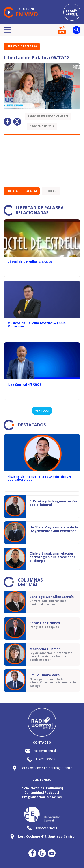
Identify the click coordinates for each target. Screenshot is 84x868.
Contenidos (34, 792)
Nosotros (54, 797)
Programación (34, 797)
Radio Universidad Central (48, 116)
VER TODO (42, 410)
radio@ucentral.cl (46, 751)
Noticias (37, 788)
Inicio (25, 788)
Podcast (51, 191)
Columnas (54, 788)
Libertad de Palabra (22, 46)
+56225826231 (46, 759)
